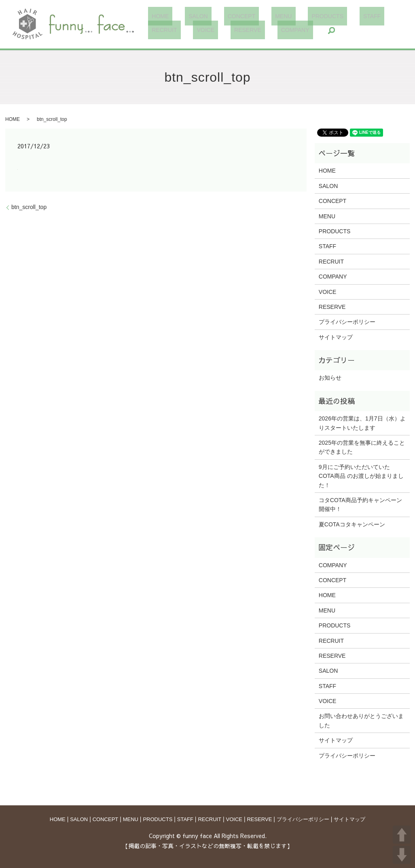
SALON (187, 16)
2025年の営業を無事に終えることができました (362, 447)
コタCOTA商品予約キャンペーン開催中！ (360, 505)
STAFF (332, 16)
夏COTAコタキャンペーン (352, 524)
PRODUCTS (295, 16)
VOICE (157, 30)
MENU (258, 16)
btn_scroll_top (29, 207)
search (265, 30)
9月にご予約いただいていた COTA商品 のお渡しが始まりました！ (361, 476)
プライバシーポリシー (347, 322)
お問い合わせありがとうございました (361, 720)
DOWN (402, 855)
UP (402, 835)
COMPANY (232, 30)
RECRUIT (366, 16)
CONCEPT (224, 16)
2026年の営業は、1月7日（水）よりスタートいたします (362, 423)
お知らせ (330, 378)
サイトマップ (336, 337)
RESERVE (192, 30)
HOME (157, 16)
